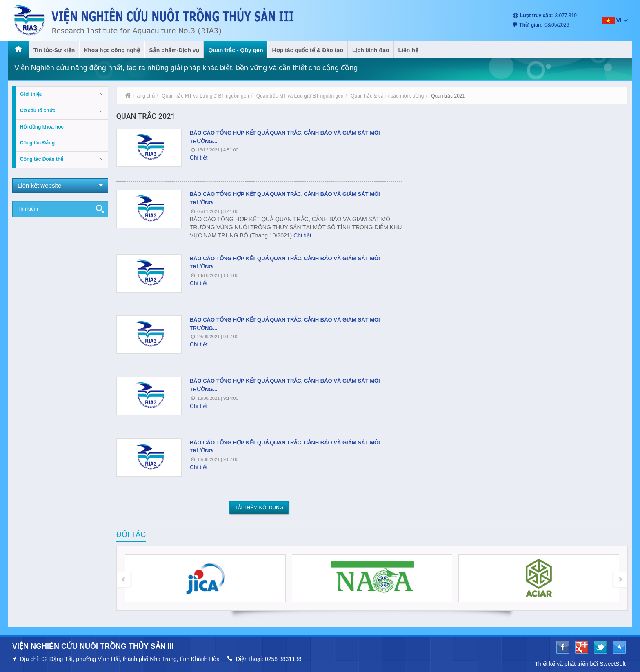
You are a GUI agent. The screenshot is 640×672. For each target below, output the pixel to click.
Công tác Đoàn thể (42, 159)
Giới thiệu (31, 94)
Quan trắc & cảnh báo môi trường (387, 96)
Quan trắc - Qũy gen (236, 50)
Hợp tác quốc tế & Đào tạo (308, 50)
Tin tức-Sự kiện (54, 50)
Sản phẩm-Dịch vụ (174, 50)
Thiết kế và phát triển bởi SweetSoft (580, 664)
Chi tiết (199, 157)
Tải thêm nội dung (259, 508)
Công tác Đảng (37, 143)
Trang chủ (140, 96)
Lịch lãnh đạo (371, 50)
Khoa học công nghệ (112, 50)
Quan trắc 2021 (448, 96)
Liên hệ (408, 50)
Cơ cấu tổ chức (38, 111)
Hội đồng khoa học (42, 127)
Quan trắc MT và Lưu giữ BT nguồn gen (205, 96)
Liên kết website (60, 185)
